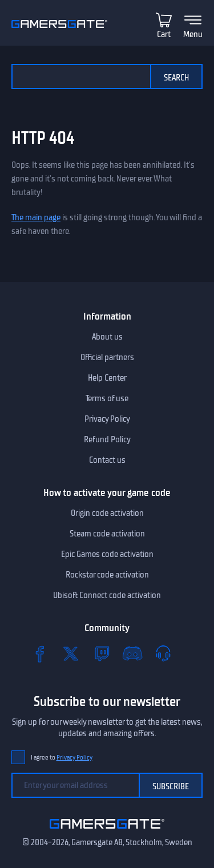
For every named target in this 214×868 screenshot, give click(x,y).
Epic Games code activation (107, 554)
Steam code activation (107, 534)
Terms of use (107, 398)
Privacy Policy (107, 419)
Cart (164, 34)
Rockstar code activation (107, 575)
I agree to (62, 758)
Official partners (107, 357)
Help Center (107, 378)
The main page (36, 217)
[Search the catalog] (81, 76)
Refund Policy (107, 439)
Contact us (107, 460)
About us (107, 337)
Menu (193, 34)
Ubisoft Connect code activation (107, 595)
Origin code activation (107, 513)
